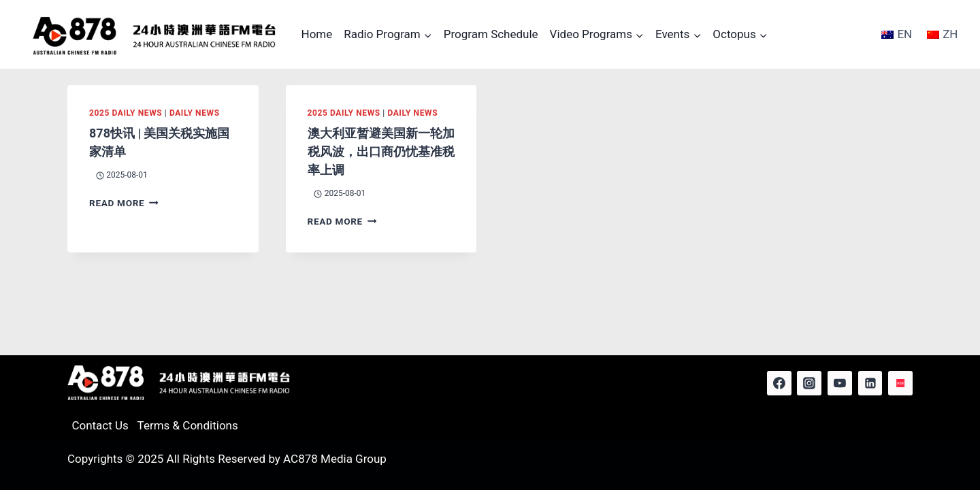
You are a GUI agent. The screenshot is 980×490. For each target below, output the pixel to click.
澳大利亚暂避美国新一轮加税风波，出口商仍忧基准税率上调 (381, 151)
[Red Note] (900, 383)
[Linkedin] (870, 383)
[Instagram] (809, 383)
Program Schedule (491, 34)
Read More (124, 203)
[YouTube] (840, 383)
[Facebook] (779, 383)
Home (317, 34)
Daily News (195, 113)
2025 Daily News (126, 113)
